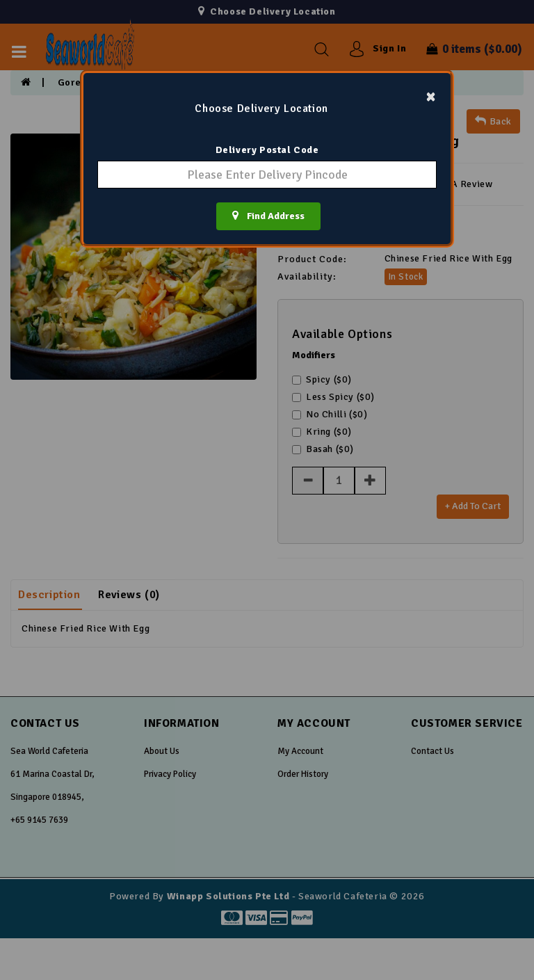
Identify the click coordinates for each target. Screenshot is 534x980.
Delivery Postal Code (267, 150)
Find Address (268, 216)
